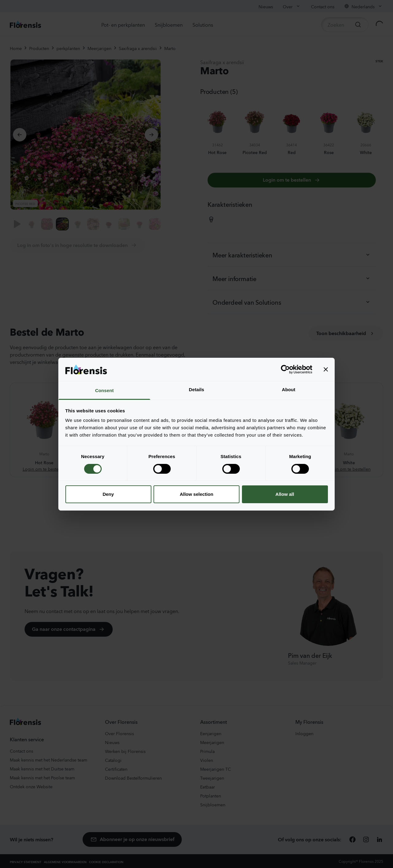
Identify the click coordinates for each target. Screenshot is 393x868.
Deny (108, 494)
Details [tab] (196, 390)
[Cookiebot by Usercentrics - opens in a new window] (285, 369)
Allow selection (196, 494)
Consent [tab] (105, 390)
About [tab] (289, 390)
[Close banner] (326, 369)
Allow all (285, 494)
